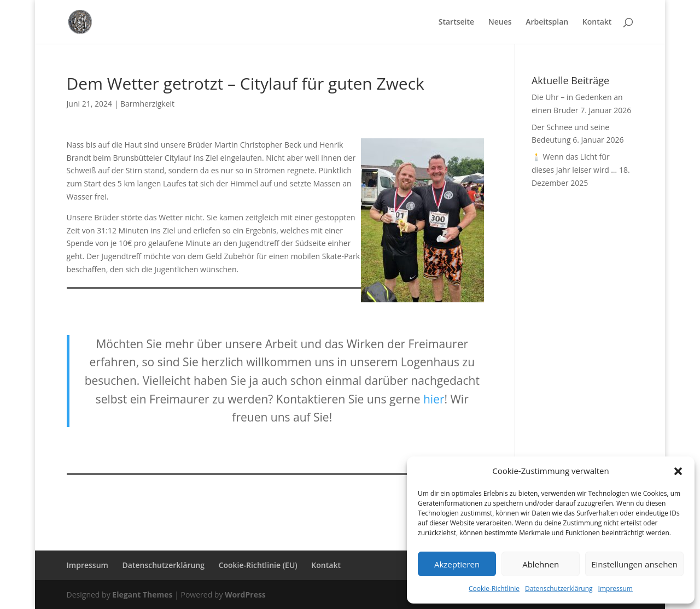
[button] (678, 471)
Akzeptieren (457, 564)
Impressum (616, 588)
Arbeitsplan (547, 22)
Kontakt (597, 22)
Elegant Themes (142, 595)
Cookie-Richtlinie (494, 588)
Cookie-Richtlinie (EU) (258, 565)
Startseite (456, 22)
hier (434, 399)
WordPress (245, 595)
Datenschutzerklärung (559, 588)
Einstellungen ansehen (634, 564)
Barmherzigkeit (147, 104)
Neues (500, 22)
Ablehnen (541, 564)
